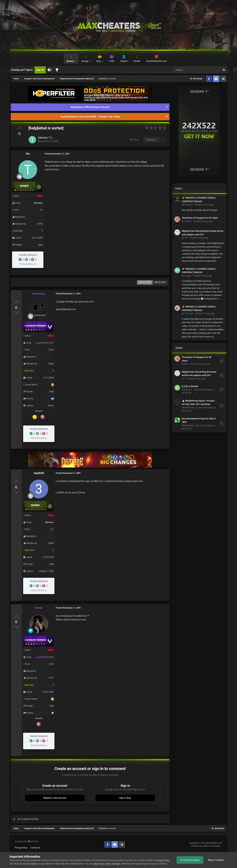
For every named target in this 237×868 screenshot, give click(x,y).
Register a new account (55, 798)
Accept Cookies (190, 860)
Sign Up (40, 70)
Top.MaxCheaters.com (157, 61)
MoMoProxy (188, 425)
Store (99, 61)
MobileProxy (188, 408)
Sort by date (160, 282)
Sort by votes (145, 282)
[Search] (189, 70)
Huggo (188, 276)
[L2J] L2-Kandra (190, 386)
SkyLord (189, 205)
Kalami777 (187, 390)
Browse (70, 61)
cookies (34, 864)
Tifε (50, 138)
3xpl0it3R (39, 473)
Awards (137, 61)
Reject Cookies (216, 860)
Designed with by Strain (27, 841)
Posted (204, 205)
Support (124, 61)
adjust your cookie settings (107, 864)
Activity (85, 61)
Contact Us (35, 848)
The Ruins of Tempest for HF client (200, 218)
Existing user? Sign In (22, 70)
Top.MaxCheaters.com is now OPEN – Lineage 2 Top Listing (90, 117)
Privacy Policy (21, 848)
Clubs (112, 61)
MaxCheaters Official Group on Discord (90, 107)
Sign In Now (125, 798)
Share (135, 140)
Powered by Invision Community (206, 846)
